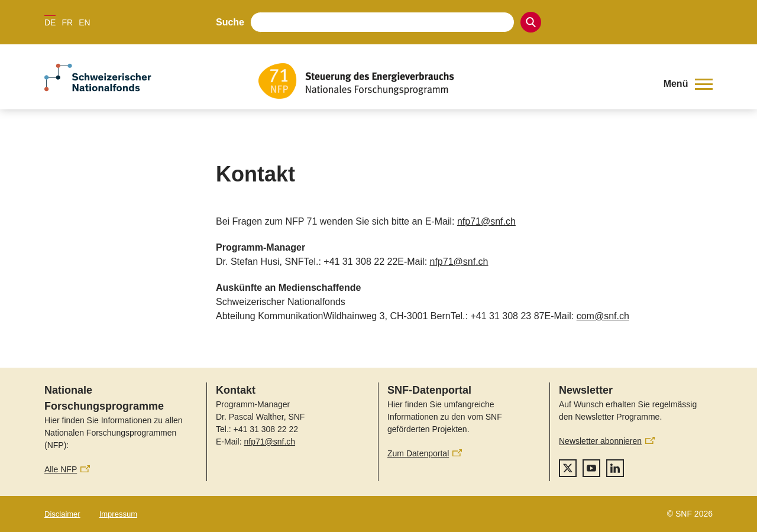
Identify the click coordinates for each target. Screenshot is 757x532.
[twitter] (568, 468)
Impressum (118, 514)
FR (67, 22)
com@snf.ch (603, 316)
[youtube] (591, 468)
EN (84, 22)
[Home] (452, 81)
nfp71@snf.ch (486, 221)
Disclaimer (62, 514)
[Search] (531, 22)
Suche (230, 22)
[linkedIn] (615, 468)
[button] (688, 84)
